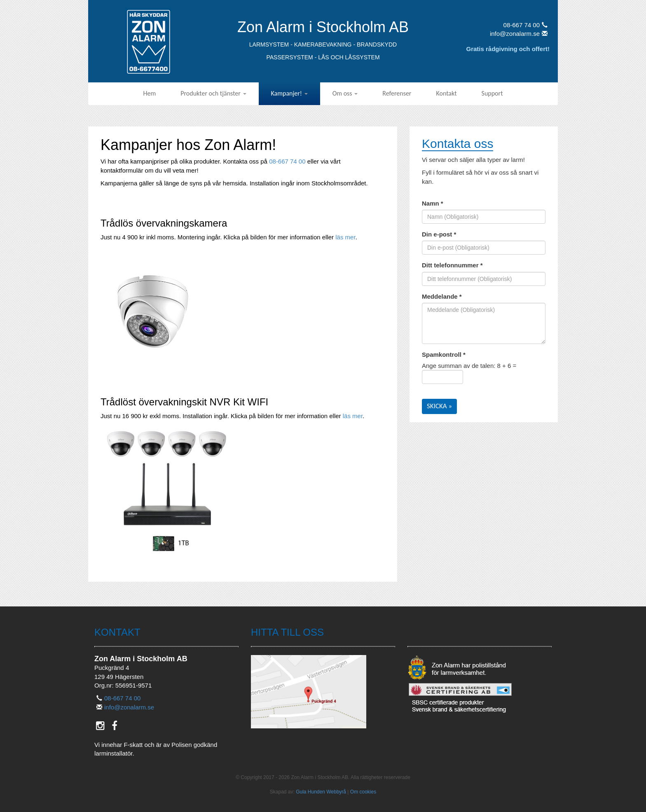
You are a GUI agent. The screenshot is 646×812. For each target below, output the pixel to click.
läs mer (345, 237)
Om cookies (363, 792)
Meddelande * (442, 296)
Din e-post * (439, 234)
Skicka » (439, 406)
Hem (150, 93)
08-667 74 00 (525, 25)
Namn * (433, 203)
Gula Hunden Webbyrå (321, 792)
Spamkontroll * (444, 355)
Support (492, 93)
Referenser (397, 93)
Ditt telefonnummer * (452, 265)
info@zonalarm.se (519, 34)
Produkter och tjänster (213, 93)
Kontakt (446, 93)
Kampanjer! (289, 93)
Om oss (345, 93)
